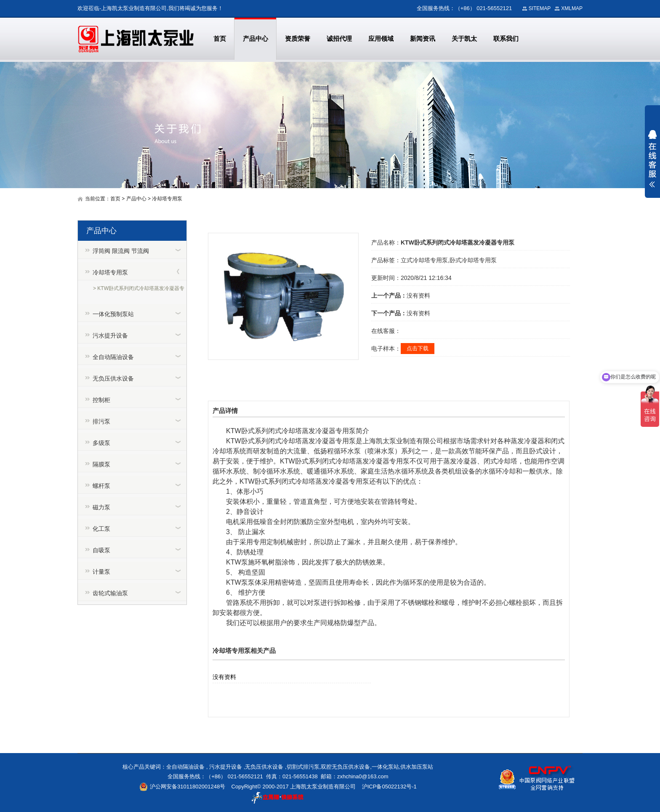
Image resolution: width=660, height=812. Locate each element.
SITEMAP (540, 8)
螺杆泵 (101, 486)
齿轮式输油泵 (110, 593)
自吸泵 (101, 550)
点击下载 (418, 348)
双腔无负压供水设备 (345, 767)
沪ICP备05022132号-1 (389, 787)
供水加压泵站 (417, 767)
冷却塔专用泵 (167, 199)
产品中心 (136, 199)
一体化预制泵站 (113, 314)
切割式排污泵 (303, 767)
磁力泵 (101, 507)
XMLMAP (572, 8)
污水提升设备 (110, 335)
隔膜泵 (101, 464)
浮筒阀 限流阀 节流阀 (121, 251)
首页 (115, 199)
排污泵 (101, 421)
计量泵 (101, 572)
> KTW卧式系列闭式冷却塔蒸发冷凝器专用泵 (139, 289)
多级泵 (101, 443)
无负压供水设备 (113, 378)
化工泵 (101, 529)
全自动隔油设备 (113, 357)
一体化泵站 (385, 767)
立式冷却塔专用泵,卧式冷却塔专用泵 (449, 260)
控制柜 (101, 400)
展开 (652, 159)
